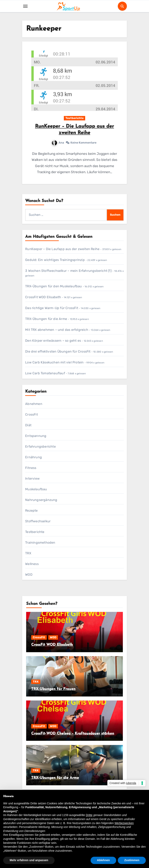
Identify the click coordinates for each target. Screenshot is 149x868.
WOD (29, 575)
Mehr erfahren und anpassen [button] (29, 860)
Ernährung (34, 457)
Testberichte (74, 118)
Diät (28, 425)
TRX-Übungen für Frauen (53, 689)
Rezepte (31, 511)
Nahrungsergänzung (41, 500)
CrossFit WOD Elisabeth (43, 297)
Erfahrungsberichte (40, 446)
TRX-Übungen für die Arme (46, 319)
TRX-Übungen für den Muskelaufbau (53, 286)
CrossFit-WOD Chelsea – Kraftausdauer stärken (73, 734)
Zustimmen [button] (132, 860)
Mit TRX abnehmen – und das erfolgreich (57, 330)
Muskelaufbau (36, 489)
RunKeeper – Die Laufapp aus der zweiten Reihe (62, 249)
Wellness (32, 564)
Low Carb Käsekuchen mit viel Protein (54, 362)
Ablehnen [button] (103, 860)
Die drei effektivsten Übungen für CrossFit (58, 351)
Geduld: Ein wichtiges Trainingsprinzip (55, 260)
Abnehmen (34, 404)
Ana (58, 143)
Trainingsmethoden (40, 543)
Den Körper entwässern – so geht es (53, 341)
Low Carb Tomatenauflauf (45, 373)
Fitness (31, 468)
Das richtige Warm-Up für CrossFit (52, 308)
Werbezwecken (124, 823)
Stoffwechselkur (38, 521)
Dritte (89, 815)
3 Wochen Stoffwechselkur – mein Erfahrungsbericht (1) (68, 271)
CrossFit (32, 414)
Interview (32, 478)
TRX (28, 553)
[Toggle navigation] (25, 6)
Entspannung (36, 436)
